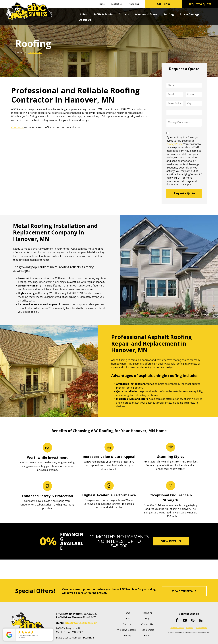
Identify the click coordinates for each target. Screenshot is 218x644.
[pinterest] (193, 621)
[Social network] (201, 621)
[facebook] (177, 621)
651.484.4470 (89, 617)
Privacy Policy (174, 144)
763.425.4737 (90, 614)
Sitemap (189, 628)
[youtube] (185, 621)
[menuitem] (102, 4)
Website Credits (177, 628)
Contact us (17, 127)
